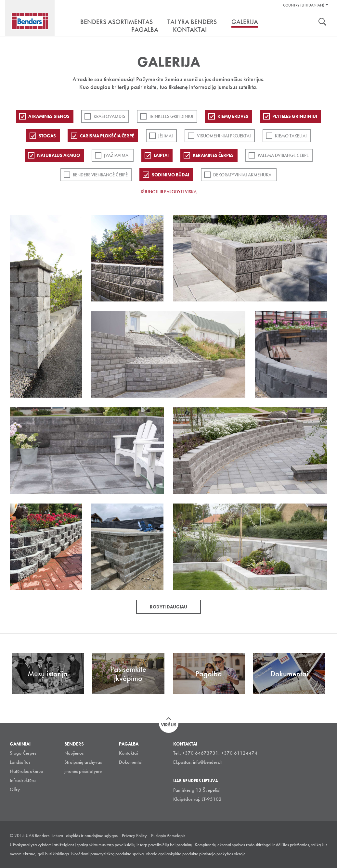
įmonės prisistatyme (83, 771)
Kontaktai (128, 753)
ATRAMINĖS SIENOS (49, 116)
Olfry (15, 789)
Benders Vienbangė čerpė (100, 175)
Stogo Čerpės (23, 753)
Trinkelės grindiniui (171, 116)
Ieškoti (322, 22)
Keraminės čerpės (213, 155)
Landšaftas (20, 762)
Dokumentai (131, 762)
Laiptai (161, 155)
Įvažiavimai (117, 155)
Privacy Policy (134, 836)
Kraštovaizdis (109, 116)
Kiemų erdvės (233, 116)
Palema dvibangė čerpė (283, 155)
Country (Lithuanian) (304, 5)
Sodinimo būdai (170, 175)
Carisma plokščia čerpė (107, 136)
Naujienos (74, 753)
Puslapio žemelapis (168, 836)
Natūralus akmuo (58, 155)
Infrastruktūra (23, 780)
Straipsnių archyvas (83, 762)
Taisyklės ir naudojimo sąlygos (91, 836)
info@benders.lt (208, 762)
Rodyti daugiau (168, 607)
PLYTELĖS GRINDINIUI (295, 116)
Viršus (169, 725)
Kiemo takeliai (291, 136)
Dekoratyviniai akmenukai (243, 175)
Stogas (47, 136)
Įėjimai (166, 136)
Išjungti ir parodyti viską (169, 192)
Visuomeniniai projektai (224, 136)
